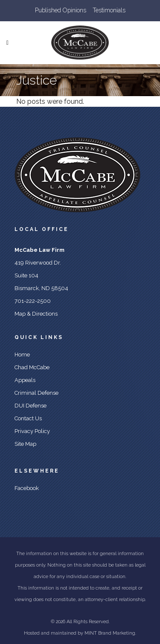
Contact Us (28, 418)
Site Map (25, 444)
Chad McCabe (32, 367)
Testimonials (109, 10)
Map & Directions (36, 314)
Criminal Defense (36, 393)
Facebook (27, 488)
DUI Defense (31, 406)
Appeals (25, 380)
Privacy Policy (32, 431)
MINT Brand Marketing (110, 633)
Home (22, 355)
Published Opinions (61, 10)
